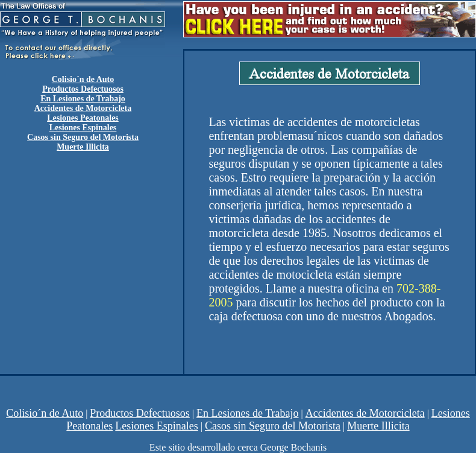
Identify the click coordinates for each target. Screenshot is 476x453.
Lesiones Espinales (156, 426)
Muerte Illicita (378, 426)
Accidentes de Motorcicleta (83, 108)
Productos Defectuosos (83, 89)
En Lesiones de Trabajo (83, 99)
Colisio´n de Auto (45, 413)
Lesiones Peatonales (83, 118)
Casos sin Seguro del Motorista (273, 426)
